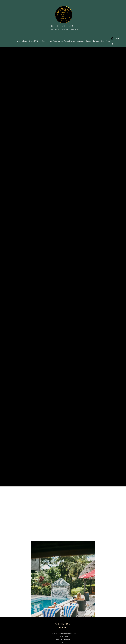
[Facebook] (112, 44)
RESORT (73, 26)
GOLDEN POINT (60, 26)
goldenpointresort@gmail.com (65, 633)
